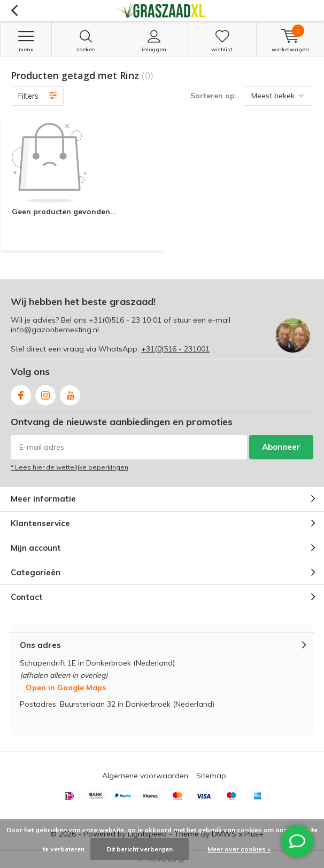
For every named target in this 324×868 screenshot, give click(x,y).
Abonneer (281, 447)
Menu (26, 41)
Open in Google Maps (66, 687)
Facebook (21, 393)
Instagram (45, 393)
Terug (14, 11)
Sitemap (211, 776)
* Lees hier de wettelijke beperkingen (70, 467)
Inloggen (154, 41)
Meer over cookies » (239, 849)
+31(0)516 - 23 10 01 (125, 320)
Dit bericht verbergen (140, 849)
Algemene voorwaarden (145, 776)
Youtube (70, 393)
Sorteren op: (214, 96)
